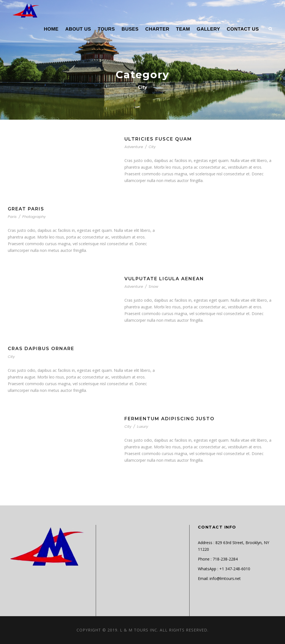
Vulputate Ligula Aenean (164, 279)
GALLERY (208, 29)
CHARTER (157, 29)
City (152, 147)
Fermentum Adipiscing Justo (169, 419)
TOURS (106, 29)
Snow (153, 287)
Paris (12, 217)
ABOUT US (78, 29)
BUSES (130, 29)
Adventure (134, 147)
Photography (34, 217)
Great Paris (26, 209)
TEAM (183, 29)
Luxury (142, 427)
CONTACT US (243, 29)
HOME (51, 29)
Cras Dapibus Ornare (41, 349)
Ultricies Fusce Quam (158, 139)
